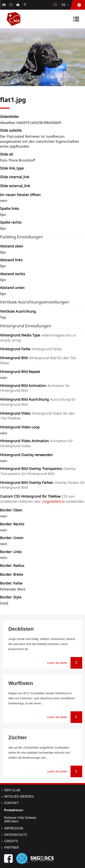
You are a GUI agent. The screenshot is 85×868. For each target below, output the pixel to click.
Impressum (14, 828)
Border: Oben (11, 510)
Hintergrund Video (37, 416)
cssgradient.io (53, 501)
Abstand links (11, 260)
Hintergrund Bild (38, 360)
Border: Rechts (12, 524)
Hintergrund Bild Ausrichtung (38, 402)
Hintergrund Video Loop (20, 427)
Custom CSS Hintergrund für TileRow (42, 499)
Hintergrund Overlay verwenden (26, 455)
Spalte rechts (11, 222)
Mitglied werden (19, 797)
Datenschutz (16, 835)
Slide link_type (12, 168)
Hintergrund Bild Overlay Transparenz (38, 471)
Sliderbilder (9, 117)
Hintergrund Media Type (38, 338)
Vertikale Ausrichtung (18, 311)
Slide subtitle (11, 130)
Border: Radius (12, 565)
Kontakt (11, 803)
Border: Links (11, 552)
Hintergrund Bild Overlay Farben (42, 485)
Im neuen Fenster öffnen (20, 195)
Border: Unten (12, 538)
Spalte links (10, 208)
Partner (12, 848)
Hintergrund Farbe (31, 349)
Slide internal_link (15, 177)
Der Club (12, 790)
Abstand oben (12, 246)
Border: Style (11, 597)
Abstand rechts (13, 274)
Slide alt (7, 154)
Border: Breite (12, 574)
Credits (11, 841)
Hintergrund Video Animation (36, 443)
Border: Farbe (11, 583)
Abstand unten (12, 288)
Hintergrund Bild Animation (35, 388)
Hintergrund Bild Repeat (20, 372)
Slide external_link (15, 186)
